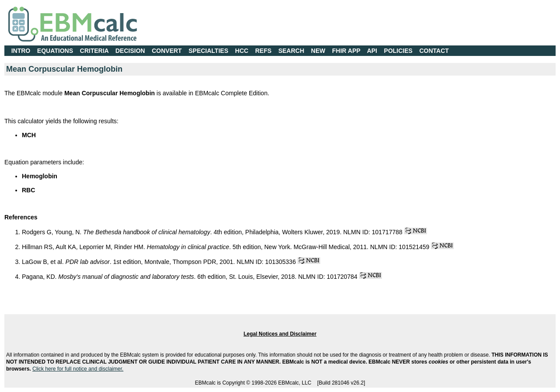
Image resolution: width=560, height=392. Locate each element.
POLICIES (398, 51)
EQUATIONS (55, 51)
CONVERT (167, 51)
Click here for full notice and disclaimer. (78, 369)
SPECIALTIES (208, 51)
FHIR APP (346, 51)
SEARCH (291, 51)
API (372, 51)
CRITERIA (94, 51)
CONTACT (434, 51)
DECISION (130, 51)
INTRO (21, 51)
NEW (318, 51)
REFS (263, 51)
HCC (241, 51)
